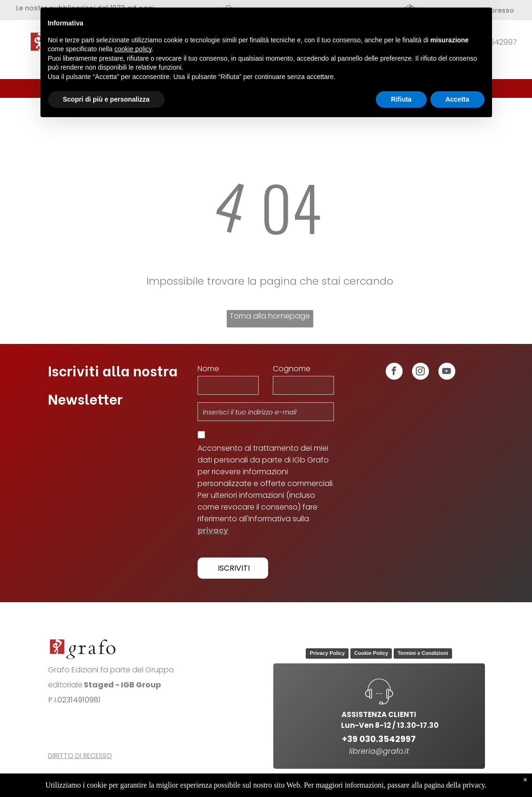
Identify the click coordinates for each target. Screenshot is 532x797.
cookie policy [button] (133, 49)
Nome (208, 369)
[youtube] (447, 372)
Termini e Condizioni (423, 653)
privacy (213, 530)
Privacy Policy (327, 653)
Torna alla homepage (270, 316)
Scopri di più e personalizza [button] (106, 99)
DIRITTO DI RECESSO (80, 756)
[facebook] (394, 372)
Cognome (292, 369)
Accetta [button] (457, 99)
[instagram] (421, 372)
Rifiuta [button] (401, 99)
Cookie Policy (371, 653)
